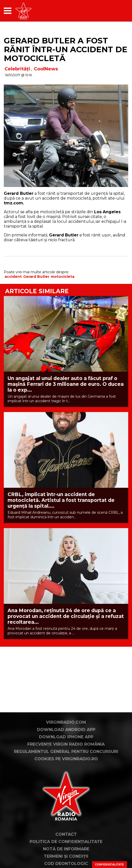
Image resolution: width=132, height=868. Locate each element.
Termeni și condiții (66, 862)
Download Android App (66, 735)
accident (13, 277)
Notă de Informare (66, 855)
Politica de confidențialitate (66, 847)
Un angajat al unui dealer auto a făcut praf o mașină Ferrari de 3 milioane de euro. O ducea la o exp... (66, 384)
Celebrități (17, 69)
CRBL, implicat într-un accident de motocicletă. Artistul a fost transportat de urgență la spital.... (61, 500)
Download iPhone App (66, 743)
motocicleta (63, 277)
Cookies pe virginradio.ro (66, 765)
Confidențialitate (109, 864)
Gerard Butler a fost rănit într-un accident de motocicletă (65, 49)
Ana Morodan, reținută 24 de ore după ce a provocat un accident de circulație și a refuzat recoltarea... (66, 616)
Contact (66, 840)
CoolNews (46, 69)
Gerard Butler (36, 277)
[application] (116, 11)
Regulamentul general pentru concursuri (66, 757)
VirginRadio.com (66, 728)
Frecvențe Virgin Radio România (66, 750)
